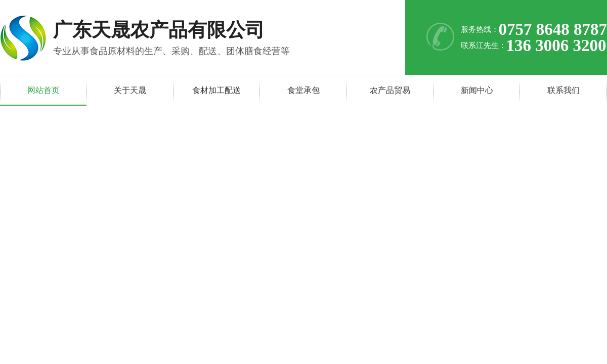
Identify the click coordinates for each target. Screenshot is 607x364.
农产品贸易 (390, 90)
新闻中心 (477, 90)
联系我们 (563, 90)
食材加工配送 (216, 90)
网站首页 (44, 90)
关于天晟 (130, 90)
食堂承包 (303, 90)
